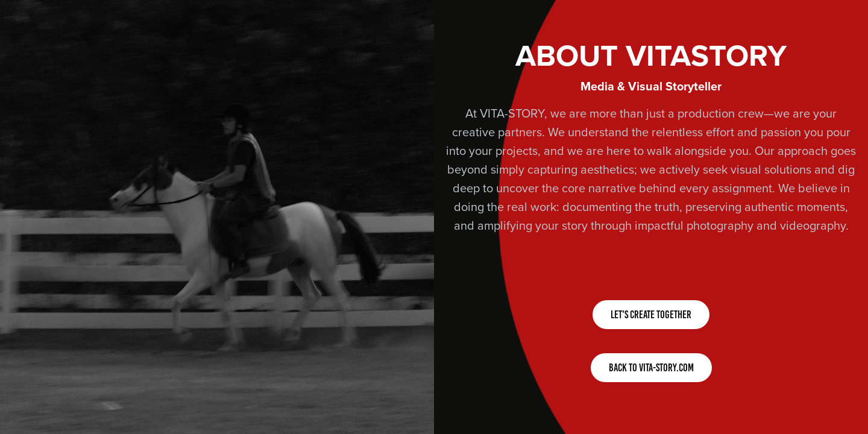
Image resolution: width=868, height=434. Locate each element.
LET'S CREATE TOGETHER (651, 315)
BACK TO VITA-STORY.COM (651, 368)
